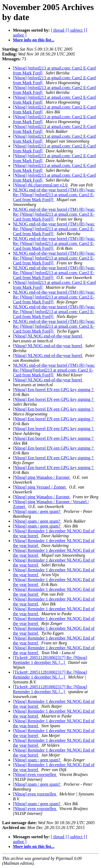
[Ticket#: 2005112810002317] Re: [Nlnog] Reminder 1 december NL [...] (50, 660)
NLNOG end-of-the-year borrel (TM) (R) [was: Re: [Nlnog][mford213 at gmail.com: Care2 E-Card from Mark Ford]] (54, 370)
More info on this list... (34, 40)
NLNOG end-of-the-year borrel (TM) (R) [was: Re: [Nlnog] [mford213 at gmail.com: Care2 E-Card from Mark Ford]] (54, 195)
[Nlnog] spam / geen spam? (37, 511)
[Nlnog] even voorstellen (35, 774)
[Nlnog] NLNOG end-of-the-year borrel (48, 336)
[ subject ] (76, 30)
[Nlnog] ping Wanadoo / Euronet (42, 477)
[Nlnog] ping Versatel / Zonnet (40, 487)
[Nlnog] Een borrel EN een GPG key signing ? (54, 390)
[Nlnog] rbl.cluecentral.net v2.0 (41, 185)
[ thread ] (59, 30)
